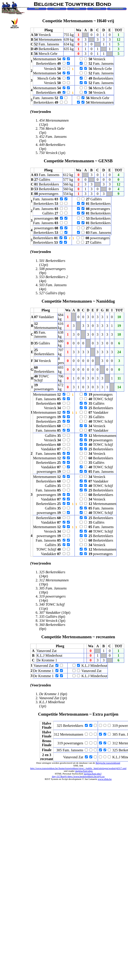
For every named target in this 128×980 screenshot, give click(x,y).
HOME (37, 9)
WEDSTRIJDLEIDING (117, 9)
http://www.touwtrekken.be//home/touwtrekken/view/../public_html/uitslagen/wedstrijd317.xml (78, 768)
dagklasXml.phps (84, 771)
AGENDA (77, 9)
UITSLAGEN (97, 9)
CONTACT (57, 9)
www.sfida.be (105, 779)
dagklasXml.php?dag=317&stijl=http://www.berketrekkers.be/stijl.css (78, 775)
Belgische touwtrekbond (108, 763)
